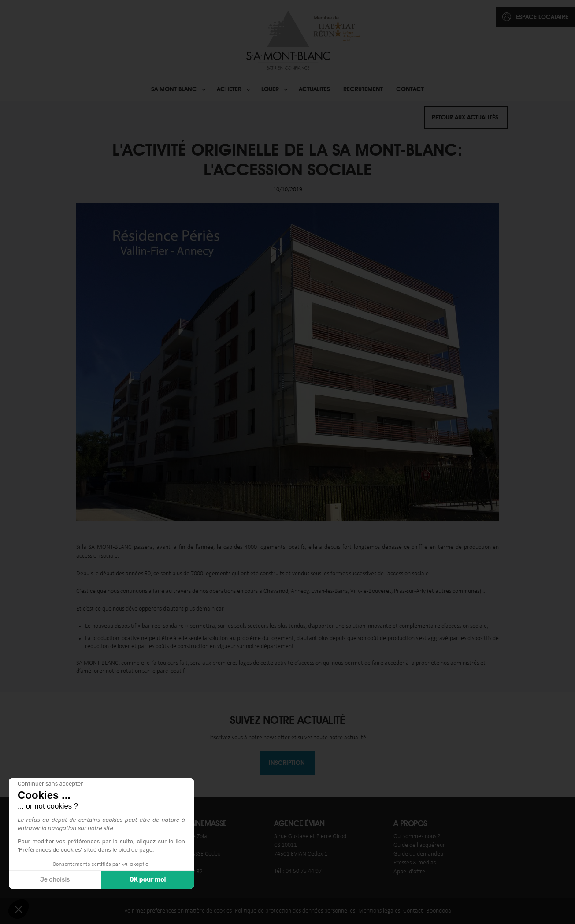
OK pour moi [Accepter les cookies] (147, 880)
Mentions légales (379, 911)
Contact (410, 89)
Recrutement (363, 89)
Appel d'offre (409, 872)
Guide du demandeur (419, 854)
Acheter (229, 89)
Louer (270, 89)
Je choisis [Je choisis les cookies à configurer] (55, 880)
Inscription (287, 763)
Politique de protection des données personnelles (295, 911)
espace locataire (542, 17)
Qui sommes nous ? (417, 836)
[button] (19, 909)
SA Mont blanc (174, 89)
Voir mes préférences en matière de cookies (178, 911)
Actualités (314, 89)
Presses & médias (415, 863)
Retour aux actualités (465, 117)
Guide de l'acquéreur (419, 845)
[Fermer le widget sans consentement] (50, 784)
